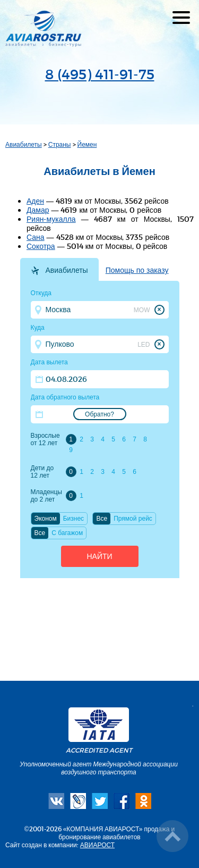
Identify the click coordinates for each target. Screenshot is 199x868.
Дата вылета (49, 362)
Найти (99, 556)
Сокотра (41, 246)
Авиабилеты (24, 144)
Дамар (38, 210)
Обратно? (99, 414)
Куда (38, 328)
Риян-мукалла (51, 219)
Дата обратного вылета (65, 397)
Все (102, 519)
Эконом (46, 519)
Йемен (87, 144)
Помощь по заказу (137, 270)
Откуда (41, 293)
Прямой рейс (133, 519)
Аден (35, 201)
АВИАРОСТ (97, 845)
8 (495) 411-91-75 (100, 74)
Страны (60, 144)
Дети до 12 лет (42, 472)
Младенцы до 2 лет (46, 496)
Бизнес (73, 519)
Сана (36, 237)
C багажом (67, 533)
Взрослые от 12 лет (45, 439)
